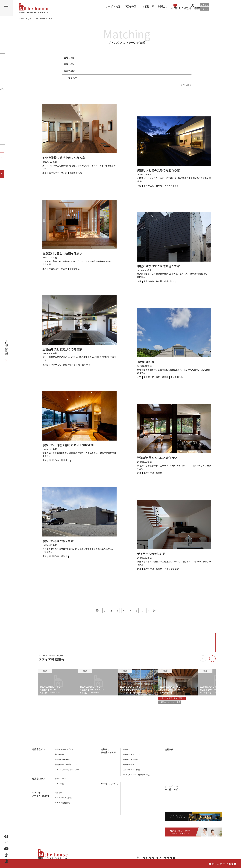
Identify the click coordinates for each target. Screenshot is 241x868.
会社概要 (190, 752)
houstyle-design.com (195, 799)
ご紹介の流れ (131, 6)
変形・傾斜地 (109, 58)
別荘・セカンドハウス (134, 71)
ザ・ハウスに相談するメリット (136, 806)
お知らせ (58, 795)
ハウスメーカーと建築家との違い (137, 777)
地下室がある (124, 78)
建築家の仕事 (129, 767)
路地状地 (123, 58)
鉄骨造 (94, 64)
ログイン (204, 5)
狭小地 (96, 58)
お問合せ (163, 6)
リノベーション (156, 71)
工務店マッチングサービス (198, 786)
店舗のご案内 (192, 757)
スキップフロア (156, 78)
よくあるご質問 (130, 811)
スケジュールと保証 (131, 772)
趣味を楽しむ (108, 78)
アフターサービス (131, 796)
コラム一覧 (59, 786)
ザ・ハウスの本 (193, 767)
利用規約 (190, 777)
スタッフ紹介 (192, 762)
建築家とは (128, 752)
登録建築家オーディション (66, 767)
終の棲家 (171, 78)
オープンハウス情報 (63, 800)
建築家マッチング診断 (235, 847)
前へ (94, 610)
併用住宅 (116, 71)
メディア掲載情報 (62, 805)
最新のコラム (60, 781)
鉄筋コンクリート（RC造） (114, 64)
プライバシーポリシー (196, 772)
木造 (85, 64)
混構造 (134, 64)
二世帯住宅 (103, 71)
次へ (159, 610)
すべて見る (186, 85)
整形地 (86, 58)
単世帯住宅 (88, 71)
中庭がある (140, 78)
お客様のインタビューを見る (174, 703)
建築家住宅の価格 (131, 762)
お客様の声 (148, 6)
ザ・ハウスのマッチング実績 (67, 772)
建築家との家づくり (132, 757)
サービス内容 (113, 6)
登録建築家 (59, 757)
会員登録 (204, 9)
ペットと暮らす (91, 78)
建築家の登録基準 (62, 762)
